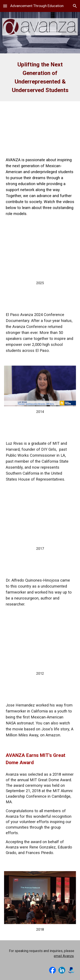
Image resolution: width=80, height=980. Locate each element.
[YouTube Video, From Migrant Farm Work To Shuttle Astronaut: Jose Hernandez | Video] (40, 644)
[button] (5, 6)
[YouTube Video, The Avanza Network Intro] (40, 126)
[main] (40, 77)
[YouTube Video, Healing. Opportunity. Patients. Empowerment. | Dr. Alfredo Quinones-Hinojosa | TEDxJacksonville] (40, 519)
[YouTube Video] (40, 253)
